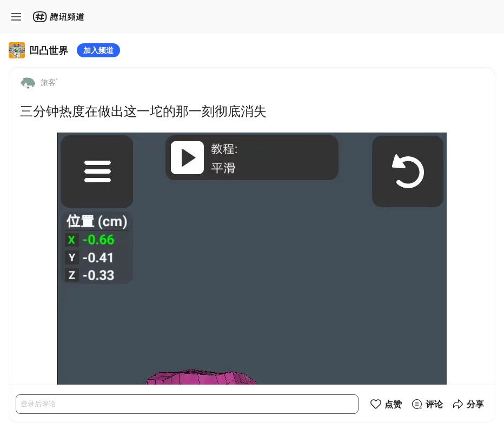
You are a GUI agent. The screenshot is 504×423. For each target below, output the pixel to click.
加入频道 (98, 50)
